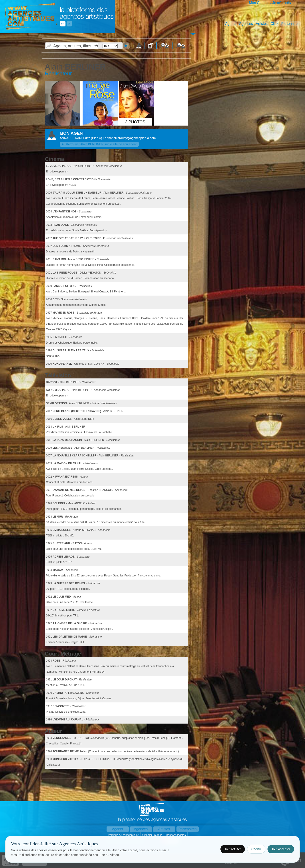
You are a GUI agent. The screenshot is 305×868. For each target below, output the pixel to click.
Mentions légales (176, 835)
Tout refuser (233, 849)
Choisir (256, 849)
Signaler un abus (153, 835)
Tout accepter (281, 849)
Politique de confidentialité (124, 835)
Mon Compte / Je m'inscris (270, 3)
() (97, 138)
